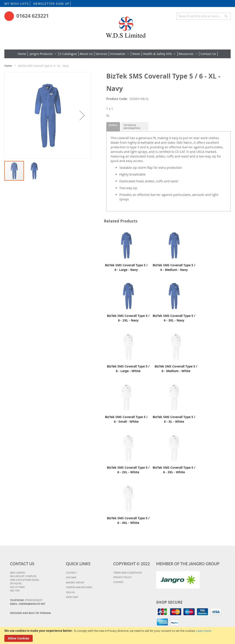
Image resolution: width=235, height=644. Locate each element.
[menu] (118, 54)
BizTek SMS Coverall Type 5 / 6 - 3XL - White (174, 470)
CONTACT (71, 573)
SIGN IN (70, 592)
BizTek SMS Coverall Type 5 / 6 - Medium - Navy (174, 267)
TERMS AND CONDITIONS (128, 573)
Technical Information (132, 127)
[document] (117, 635)
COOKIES (118, 582)
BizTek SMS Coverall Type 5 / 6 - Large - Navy (126, 267)
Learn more (204, 631)
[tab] (113, 127)
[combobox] (203, 16)
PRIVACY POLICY (123, 577)
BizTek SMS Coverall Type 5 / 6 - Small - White (126, 419)
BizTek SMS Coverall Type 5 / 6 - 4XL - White (128, 520)
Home (8, 66)
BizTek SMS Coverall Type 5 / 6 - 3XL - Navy (174, 318)
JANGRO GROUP (75, 582)
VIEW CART (72, 597)
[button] (82, 115)
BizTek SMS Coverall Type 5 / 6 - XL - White (174, 419)
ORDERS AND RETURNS (79, 587)
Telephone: (26, 600)
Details (113, 125)
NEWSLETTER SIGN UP (51, 4)
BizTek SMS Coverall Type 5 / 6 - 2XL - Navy (128, 318)
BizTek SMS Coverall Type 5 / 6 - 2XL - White (128, 470)
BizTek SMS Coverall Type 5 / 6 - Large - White (128, 369)
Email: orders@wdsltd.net (28, 604)
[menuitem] (23, 54)
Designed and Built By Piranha (30, 613)
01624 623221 (33, 16)
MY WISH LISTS (17, 4)
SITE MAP (71, 577)
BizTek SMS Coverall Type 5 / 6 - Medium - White (176, 369)
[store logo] (125, 26)
